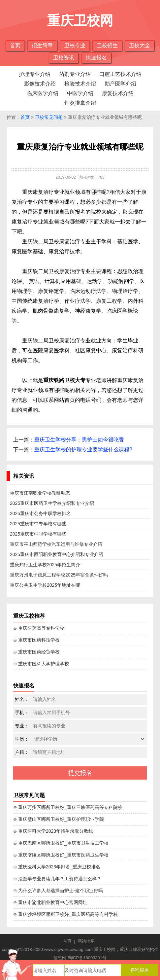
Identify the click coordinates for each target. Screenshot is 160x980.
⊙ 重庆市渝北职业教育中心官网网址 (50, 902)
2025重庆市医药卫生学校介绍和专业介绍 (52, 503)
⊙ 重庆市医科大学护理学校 (41, 664)
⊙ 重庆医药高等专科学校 (39, 628)
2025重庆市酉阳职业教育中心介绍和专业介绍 (57, 554)
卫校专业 (75, 45)
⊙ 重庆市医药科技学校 (36, 640)
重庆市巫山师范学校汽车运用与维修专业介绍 (56, 544)
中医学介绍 (80, 93)
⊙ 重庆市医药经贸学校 (36, 652)
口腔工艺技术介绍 (120, 74)
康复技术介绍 (118, 93)
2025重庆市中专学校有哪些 (38, 524)
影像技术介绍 (40, 84)
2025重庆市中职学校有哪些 (38, 534)
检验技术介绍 (80, 84)
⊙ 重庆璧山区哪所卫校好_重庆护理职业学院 (59, 819)
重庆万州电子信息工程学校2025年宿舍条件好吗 (59, 575)
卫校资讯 (64, 58)
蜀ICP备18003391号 (87, 958)
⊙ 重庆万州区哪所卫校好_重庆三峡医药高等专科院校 (68, 807)
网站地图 (86, 941)
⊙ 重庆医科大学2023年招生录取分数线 (53, 831)
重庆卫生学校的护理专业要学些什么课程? (83, 450)
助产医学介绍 (120, 84)
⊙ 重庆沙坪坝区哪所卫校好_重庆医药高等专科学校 (65, 914)
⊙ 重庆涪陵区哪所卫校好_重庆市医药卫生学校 (61, 855)
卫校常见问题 (49, 117)
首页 (15, 45)
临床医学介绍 (43, 93)
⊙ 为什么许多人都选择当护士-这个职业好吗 (58, 891)
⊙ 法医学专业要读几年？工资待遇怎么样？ (57, 879)
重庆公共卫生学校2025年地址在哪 (45, 585)
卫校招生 (107, 45)
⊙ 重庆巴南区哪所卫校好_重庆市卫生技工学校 (61, 843)
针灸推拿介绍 (80, 103)
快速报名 (96, 58)
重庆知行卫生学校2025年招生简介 (45, 565)
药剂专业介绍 (75, 74)
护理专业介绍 (35, 74)
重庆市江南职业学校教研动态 (40, 493)
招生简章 (42, 45)
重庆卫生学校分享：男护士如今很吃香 (79, 440)
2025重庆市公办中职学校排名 (40, 513)
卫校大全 (140, 45)
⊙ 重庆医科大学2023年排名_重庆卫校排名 (57, 867)
